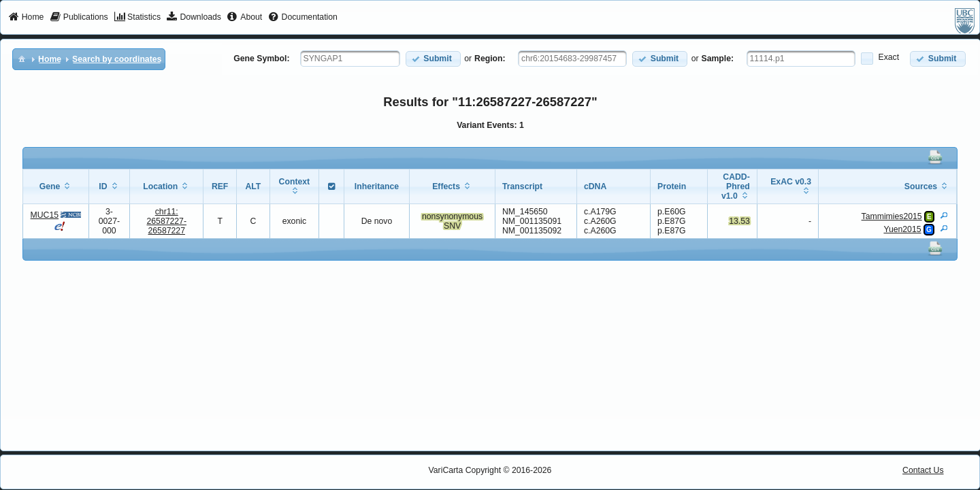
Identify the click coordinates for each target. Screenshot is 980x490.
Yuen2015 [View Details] (902, 229)
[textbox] (350, 59)
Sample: (718, 59)
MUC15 (45, 215)
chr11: (166, 221)
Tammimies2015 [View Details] (892, 216)
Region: (490, 59)
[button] (433, 59)
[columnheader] (56, 187)
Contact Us (923, 470)
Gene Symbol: (261, 59)
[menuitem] (26, 18)
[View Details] (944, 215)
